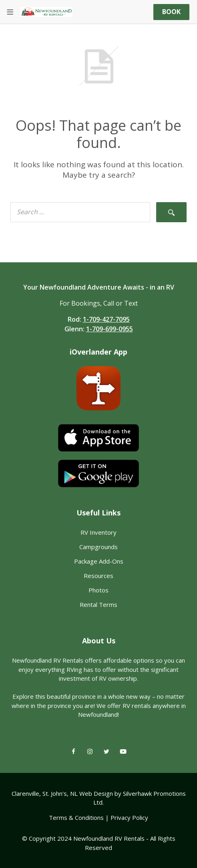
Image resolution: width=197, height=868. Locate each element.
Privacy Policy (129, 817)
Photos (98, 590)
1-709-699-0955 (110, 329)
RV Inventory (98, 532)
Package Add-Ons (99, 561)
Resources (98, 576)
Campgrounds (98, 547)
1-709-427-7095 (106, 319)
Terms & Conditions (76, 817)
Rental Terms (98, 604)
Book (171, 12)
